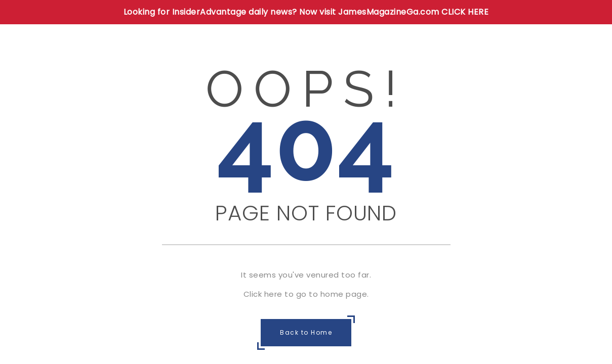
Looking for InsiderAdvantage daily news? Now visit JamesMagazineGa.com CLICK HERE (306, 12)
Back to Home (306, 332)
